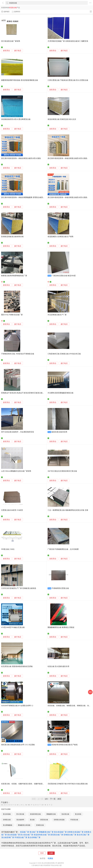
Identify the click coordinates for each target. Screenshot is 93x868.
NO (29, 805)
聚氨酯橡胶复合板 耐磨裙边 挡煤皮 (61, 627)
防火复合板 (20, 814)
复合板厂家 (34, 832)
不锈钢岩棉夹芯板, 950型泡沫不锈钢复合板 (18, 354)
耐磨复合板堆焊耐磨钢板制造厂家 (14, 276)
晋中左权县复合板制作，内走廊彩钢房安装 (18, 432)
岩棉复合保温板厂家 (75, 832)
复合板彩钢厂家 (8, 837)
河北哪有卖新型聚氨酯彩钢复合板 (61, 393)
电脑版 (50, 858)
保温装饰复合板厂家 (42, 835)
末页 (59, 799)
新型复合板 (44, 820)
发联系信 (6, 51)
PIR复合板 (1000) (8, 549)
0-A (2, 805)
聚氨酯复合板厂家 (46, 832)
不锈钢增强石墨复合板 (60, 588)
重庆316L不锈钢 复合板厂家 (12, 315)
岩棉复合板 (7, 820)
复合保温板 (7, 814)
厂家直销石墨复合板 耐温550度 (64, 276)
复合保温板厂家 (60, 832)
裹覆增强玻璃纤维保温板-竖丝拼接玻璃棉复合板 (20, 80)
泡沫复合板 (65, 814)
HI (18, 805)
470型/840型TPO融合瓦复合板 (13, 627)
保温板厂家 (25, 832)
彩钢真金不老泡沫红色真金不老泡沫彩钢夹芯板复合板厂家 (24, 393)
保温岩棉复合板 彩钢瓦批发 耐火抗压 (62, 119)
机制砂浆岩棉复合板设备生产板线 (65, 745)
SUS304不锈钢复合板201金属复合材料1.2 (17, 706)
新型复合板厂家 (57, 835)
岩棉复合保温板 (59, 820)
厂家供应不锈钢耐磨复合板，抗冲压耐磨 (63, 549)
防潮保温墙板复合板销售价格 (12, 237)
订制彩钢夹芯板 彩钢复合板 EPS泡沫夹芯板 (64, 354)
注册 (51, 853)
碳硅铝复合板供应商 (59, 432)
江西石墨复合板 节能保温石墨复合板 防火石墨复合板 (68, 80)
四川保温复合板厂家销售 (11, 41)
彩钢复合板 (40, 825)
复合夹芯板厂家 (83, 835)
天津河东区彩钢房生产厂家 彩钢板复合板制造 (19, 588)
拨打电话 (18, 51)
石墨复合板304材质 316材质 (12, 510)
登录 (42, 853)
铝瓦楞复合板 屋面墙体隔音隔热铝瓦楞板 (17, 666)
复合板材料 (20, 820)
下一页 (53, 799)
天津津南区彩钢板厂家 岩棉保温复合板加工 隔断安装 (68, 41)
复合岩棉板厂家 (34, 837)
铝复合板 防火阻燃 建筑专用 (58, 666)
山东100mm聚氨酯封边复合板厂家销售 (16, 471)
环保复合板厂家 (21, 837)
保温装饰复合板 (35, 814)
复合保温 (78, 814)
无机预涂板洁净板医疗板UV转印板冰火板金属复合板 (68, 784)
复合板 (32, 820)
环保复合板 (74, 820)
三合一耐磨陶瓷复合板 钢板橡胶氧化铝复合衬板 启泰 (68, 510)
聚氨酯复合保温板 (24, 825)
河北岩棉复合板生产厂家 (57, 315)
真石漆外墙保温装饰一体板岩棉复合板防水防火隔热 (21, 158)
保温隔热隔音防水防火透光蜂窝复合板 (16, 119)
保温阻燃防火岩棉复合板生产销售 (61, 237)
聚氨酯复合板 (51, 814)
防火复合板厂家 (27, 835)
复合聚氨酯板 (8, 825)
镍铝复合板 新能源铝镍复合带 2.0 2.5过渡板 (18, 745)
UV (43, 805)
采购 (90, 692)
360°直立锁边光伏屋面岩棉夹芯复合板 (62, 471)
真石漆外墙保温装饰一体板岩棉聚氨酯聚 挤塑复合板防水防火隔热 (26, 197)
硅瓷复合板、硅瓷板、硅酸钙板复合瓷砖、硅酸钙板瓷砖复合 (24, 784)
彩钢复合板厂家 (70, 835)
